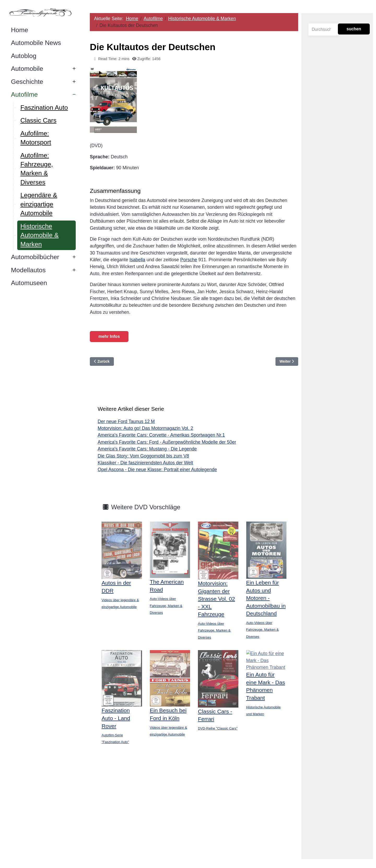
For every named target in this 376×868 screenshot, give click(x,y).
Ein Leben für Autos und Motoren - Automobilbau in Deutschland (266, 598)
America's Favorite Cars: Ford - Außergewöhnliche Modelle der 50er (167, 442)
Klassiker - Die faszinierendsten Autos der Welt (146, 463)
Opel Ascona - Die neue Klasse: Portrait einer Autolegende (158, 470)
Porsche (189, 260)
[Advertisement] (194, 809)
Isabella (138, 260)
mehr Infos (109, 336)
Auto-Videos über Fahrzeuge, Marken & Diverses (166, 606)
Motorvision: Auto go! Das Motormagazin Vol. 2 (146, 428)
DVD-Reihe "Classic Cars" (218, 728)
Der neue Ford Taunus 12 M (127, 421)
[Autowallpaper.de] (42, 12)
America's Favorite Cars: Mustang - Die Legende (148, 449)
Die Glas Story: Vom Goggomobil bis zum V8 (144, 456)
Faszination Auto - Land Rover (116, 718)
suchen (354, 29)
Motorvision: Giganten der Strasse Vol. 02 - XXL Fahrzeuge (217, 599)
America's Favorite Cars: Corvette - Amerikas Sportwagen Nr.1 (161, 435)
